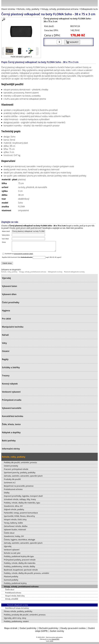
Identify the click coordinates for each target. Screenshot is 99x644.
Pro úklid (6, 321)
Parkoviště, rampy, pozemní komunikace (21, 515)
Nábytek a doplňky (11, 434)
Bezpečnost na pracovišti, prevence (19, 488)
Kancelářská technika (13, 418)
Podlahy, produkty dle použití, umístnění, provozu (25, 617)
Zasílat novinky (57, 633)
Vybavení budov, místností (15, 531)
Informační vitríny (11, 451)
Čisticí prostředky (11, 304)
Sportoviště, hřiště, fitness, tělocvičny (19, 518)
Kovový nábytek (10, 386)
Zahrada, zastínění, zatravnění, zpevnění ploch (23, 478)
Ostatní (6, 353)
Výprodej (6, 280)
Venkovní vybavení (11, 394)
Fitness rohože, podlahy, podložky (18, 613)
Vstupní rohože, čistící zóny (15, 521)
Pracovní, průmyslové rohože (16, 471)
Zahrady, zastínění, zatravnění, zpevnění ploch (23, 545)
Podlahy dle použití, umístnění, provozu (20, 464)
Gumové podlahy (11, 582)
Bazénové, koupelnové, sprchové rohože (21, 572)
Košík (95, 3)
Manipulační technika (13, 329)
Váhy (4, 345)
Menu (4, 4)
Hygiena (6, 312)
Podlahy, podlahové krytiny (15, 585)
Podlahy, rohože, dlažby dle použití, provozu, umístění (26, 575)
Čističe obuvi (9, 535)
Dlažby (7, 495)
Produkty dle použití (12, 481)
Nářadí (5, 337)
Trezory (6, 377)
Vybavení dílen (9, 296)
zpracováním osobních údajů (23, 255)
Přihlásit (82, 3)
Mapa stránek (11, 630)
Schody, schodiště (12, 601)
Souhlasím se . (19, 255)
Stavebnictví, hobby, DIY (14, 538)
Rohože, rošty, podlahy (28, 9)
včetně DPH (55, 641)
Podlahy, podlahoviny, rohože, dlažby (19, 568)
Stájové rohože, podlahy (14, 511)
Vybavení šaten (9, 288)
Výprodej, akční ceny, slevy (15, 620)
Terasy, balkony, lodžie (13, 525)
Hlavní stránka (8, 9)
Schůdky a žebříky (11, 369)
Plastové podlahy (11, 578)
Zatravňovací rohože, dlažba (16, 528)
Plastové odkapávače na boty (74, 274)
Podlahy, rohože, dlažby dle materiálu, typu (22, 505)
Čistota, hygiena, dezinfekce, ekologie (19, 542)
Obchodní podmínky (48, 630)
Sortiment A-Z (10, 484)
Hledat (88, 4)
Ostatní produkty (11, 468)
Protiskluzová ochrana (13, 491)
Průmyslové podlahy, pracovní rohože (20, 562)
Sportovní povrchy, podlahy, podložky (20, 474)
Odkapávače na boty (55, 274)
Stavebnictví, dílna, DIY (13, 508)
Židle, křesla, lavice (11, 426)
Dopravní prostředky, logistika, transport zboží (23, 498)
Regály (5, 361)
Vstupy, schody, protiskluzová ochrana (60, 9)
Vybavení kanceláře (12, 410)
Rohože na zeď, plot (12, 555)
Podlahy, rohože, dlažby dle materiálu (20, 565)
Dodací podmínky (28, 630)
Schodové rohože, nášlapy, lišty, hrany (20, 501)
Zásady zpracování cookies (73, 630)
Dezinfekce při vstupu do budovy (17, 610)
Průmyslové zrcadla (12, 402)
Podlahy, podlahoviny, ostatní (16, 623)
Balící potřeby (9, 442)
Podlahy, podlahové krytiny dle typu (19, 558)
